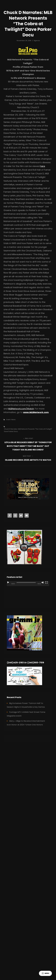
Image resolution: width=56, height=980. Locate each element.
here (43, 166)
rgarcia (37, 41)
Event (8, 420)
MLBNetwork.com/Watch (21, 409)
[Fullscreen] (46, 582)
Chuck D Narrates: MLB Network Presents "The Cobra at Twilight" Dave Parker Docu (28, 430)
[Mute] (43, 582)
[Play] (8, 582)
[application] (28, 593)
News (13, 420)
